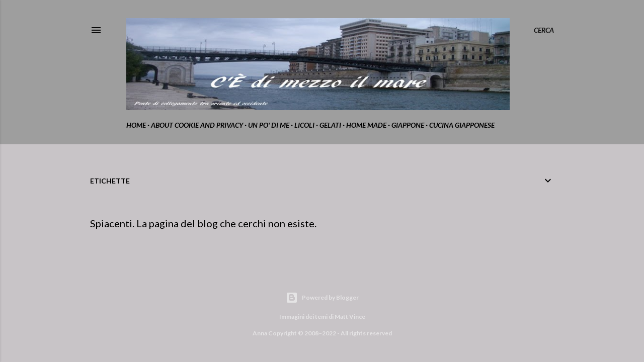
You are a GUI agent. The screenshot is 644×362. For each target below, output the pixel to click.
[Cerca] (544, 30)
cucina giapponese (462, 125)
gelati (330, 125)
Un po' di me (269, 125)
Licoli (304, 125)
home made (366, 125)
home (136, 125)
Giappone (408, 125)
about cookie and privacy (197, 125)
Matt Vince (350, 316)
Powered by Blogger (322, 298)
